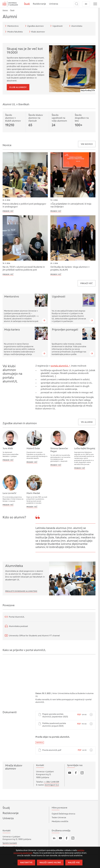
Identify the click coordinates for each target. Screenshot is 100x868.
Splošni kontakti (10, 843)
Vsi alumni (87, 422)
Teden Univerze (59, 818)
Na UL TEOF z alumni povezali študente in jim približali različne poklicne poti (24, 269)
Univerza (54, 4)
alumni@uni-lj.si (52, 785)
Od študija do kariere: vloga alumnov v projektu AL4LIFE (70, 269)
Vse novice (87, 144)
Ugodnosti (56, 26)
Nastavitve (26, 863)
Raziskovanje (39, 4)
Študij (27, 4)
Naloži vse (74, 863)
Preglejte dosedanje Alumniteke (21, 591)
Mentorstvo (11, 26)
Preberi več (8, 211)
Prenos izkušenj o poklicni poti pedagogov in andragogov (24, 205)
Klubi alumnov (37, 32)
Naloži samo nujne (50, 863)
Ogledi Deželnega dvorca (63, 814)
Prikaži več (87, 284)
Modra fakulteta (13, 32)
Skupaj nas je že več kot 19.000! (25, 51)
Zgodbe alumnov (34, 26)
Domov (5, 10)
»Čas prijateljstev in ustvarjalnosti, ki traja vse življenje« (71, 205)
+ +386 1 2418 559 (51, 782)
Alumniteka (75, 26)
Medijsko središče (60, 822)
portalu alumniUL (60, 366)
